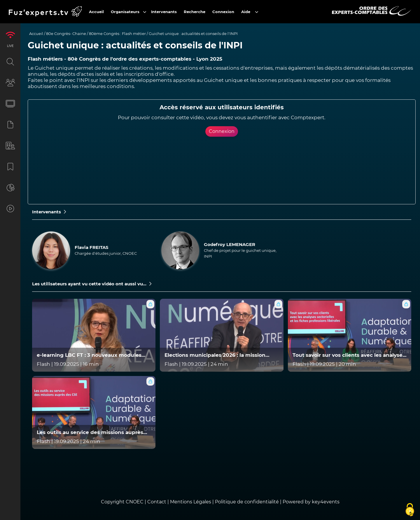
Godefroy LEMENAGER (230, 244)
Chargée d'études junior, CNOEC (106, 253)
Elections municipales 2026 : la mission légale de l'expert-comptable (215, 355)
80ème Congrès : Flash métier (117, 34)
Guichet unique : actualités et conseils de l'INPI (193, 34)
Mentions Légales (191, 502)
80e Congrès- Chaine (66, 34)
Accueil (36, 34)
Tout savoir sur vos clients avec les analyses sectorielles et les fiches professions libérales (349, 355)
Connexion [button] (222, 131)
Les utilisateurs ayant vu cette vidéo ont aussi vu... (92, 284)
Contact (157, 502)
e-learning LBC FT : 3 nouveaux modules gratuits (89, 355)
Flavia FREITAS (92, 247)
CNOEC (135, 502)
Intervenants (49, 212)
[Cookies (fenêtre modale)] (410, 510)
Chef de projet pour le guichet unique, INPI (240, 253)
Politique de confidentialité (247, 502)
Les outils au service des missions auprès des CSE (90, 432)
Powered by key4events (311, 502)
